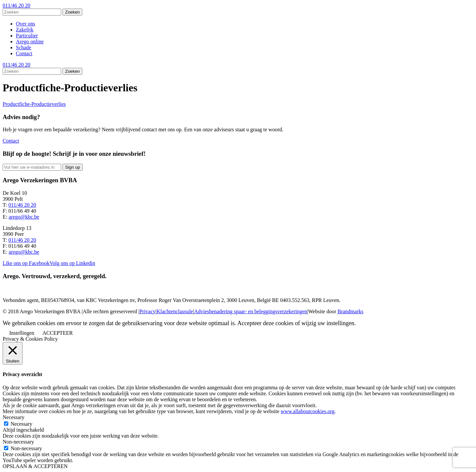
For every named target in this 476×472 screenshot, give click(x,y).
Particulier (27, 36)
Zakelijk (25, 30)
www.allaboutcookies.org (308, 411)
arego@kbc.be (24, 217)
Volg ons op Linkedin (72, 263)
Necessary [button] (14, 417)
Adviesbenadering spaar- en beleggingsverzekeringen (251, 311)
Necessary (21, 424)
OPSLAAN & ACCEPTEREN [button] (35, 466)
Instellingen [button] (22, 333)
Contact (24, 53)
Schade (23, 47)
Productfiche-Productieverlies (34, 104)
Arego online (30, 42)
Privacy (148, 311)
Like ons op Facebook (26, 263)
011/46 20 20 (17, 5)
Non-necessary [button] (18, 442)
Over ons (25, 24)
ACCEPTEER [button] (58, 333)
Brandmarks (350, 311)
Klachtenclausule (175, 311)
